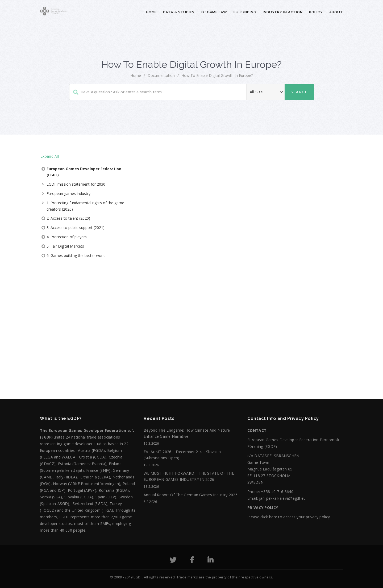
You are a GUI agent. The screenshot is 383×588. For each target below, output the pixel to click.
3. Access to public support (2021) (76, 228)
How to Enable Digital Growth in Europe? (217, 75)
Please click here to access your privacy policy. (289, 517)
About (336, 12)
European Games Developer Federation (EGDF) (84, 172)
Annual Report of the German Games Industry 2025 (191, 495)
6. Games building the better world (76, 255)
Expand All (50, 156)
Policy (316, 12)
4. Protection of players (67, 237)
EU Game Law (214, 12)
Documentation (161, 75)
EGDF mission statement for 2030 (76, 184)
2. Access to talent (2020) (68, 218)
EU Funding (245, 12)
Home (151, 12)
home (136, 75)
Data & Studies (179, 12)
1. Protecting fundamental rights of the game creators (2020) (85, 206)
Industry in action (283, 12)
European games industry (68, 193)
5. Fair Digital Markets (65, 246)
